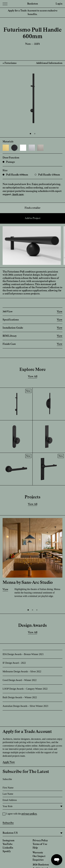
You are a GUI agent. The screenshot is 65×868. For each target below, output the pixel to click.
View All (33, 377)
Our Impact (39, 856)
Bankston (33, 4)
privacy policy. (29, 814)
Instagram (8, 841)
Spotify (7, 851)
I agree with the (22, 814)
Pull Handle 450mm (47, 175)
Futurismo (10, 63)
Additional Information (49, 63)
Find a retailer (32, 208)
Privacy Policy (40, 841)
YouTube (8, 844)
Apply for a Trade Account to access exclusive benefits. (33, 13)
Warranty (38, 853)
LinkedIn (8, 848)
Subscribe (8, 823)
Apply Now (9, 762)
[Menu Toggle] (5, 4)
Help (35, 848)
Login (59, 4)
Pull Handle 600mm (15, 175)
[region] (32, 833)
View (5, 589)
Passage (9, 162)
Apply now (18, 194)
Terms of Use (40, 844)
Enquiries (38, 860)
